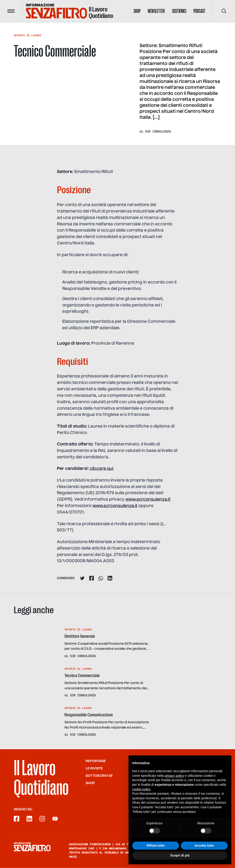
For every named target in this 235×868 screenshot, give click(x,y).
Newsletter (156, 11)
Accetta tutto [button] (204, 850)
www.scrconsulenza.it (148, 499)
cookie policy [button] (141, 794)
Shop (137, 11)
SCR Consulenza (158, 131)
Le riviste (94, 768)
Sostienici (179, 11)
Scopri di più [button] (180, 860)
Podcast (199, 11)
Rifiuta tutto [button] (156, 850)
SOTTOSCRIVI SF (99, 776)
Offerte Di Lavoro (27, 35)
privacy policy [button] (174, 780)
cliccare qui (102, 469)
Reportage (96, 761)
